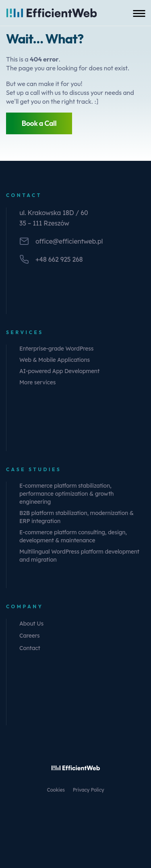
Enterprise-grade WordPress (56, 349)
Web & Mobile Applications (55, 360)
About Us (31, 624)
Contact (30, 648)
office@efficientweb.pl (69, 241)
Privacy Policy (89, 790)
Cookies (56, 790)
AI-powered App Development (59, 371)
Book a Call (39, 123)
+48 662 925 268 (59, 259)
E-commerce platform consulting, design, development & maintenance (73, 536)
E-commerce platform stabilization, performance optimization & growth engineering (66, 494)
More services (37, 382)
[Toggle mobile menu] (139, 13)
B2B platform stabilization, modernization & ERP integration (77, 517)
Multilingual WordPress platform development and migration (79, 556)
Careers (30, 636)
